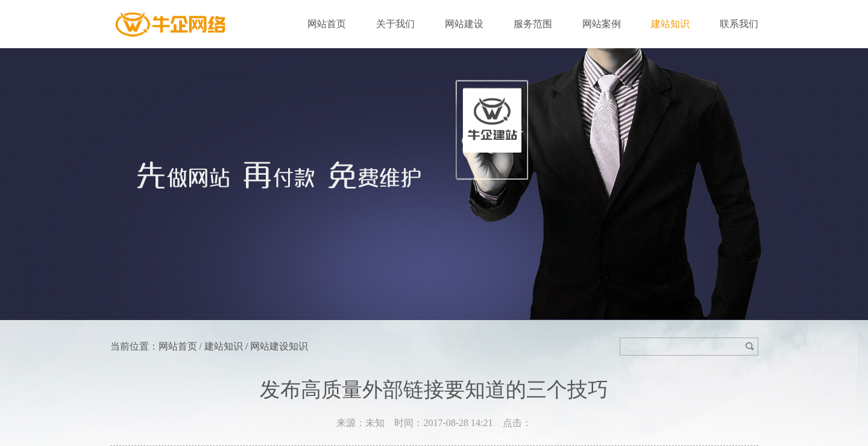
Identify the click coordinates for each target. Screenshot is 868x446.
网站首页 (327, 24)
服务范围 (533, 24)
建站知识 (670, 24)
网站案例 (602, 24)
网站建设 (464, 24)
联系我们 (739, 24)
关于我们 (395, 24)
